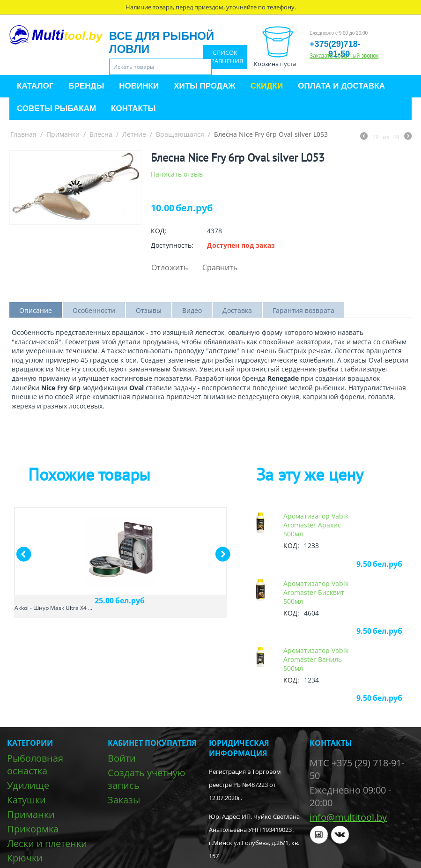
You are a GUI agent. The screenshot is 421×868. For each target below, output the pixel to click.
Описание (36, 310)
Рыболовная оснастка (35, 764)
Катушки (26, 800)
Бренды (86, 86)
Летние (134, 134)
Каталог (35, 86)
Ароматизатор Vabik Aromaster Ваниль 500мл (316, 659)
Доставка (237, 310)
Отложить (170, 267)
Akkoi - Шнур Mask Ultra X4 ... (53, 608)
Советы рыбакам (56, 108)
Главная (23, 134)
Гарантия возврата (303, 310)
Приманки (63, 134)
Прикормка (33, 829)
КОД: (159, 231)
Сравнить (220, 267)
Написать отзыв (177, 174)
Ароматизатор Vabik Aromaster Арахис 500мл (316, 525)
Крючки (25, 858)
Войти (122, 758)
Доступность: (172, 245)
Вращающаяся (180, 134)
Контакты (133, 108)
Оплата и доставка (341, 86)
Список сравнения (225, 57)
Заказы (124, 800)
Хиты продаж (204, 86)
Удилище (28, 785)
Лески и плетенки (47, 843)
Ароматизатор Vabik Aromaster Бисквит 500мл (316, 592)
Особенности (94, 310)
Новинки (139, 86)
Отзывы (149, 310)
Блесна (101, 134)
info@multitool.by (348, 817)
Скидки (267, 86)
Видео (192, 310)
